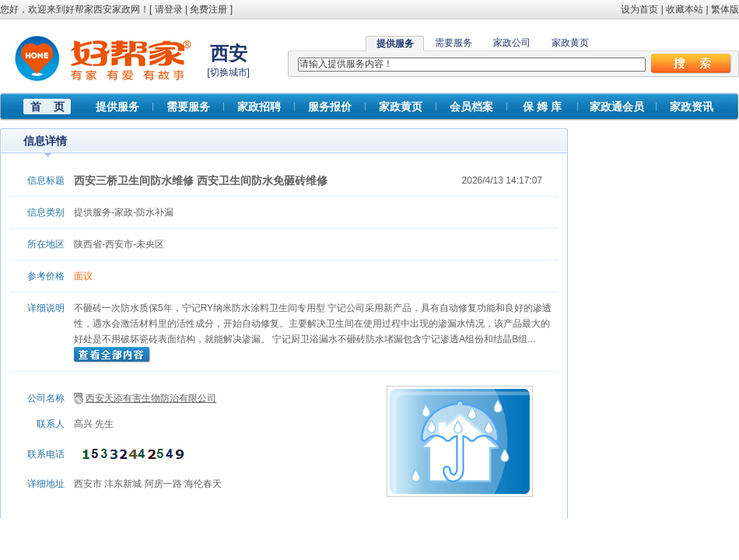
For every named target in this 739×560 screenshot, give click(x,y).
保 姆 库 (542, 107)
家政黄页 (570, 43)
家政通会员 (617, 107)
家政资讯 (692, 107)
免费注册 (208, 9)
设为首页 (639, 9)
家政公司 (512, 43)
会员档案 (471, 107)
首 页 (47, 107)
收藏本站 (685, 9)
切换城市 (229, 72)
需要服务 (454, 43)
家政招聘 (259, 107)
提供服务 (117, 107)
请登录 (169, 9)
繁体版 (725, 9)
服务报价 (330, 107)
